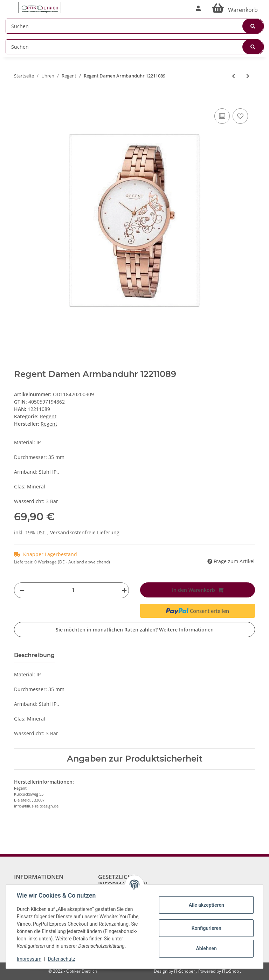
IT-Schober (185, 971)
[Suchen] (135, 26)
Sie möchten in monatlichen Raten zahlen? (135, 630)
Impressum (29, 959)
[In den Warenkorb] (20, 96)
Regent (48, 416)
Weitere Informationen (186, 630)
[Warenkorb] (235, 8)
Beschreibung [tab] (34, 655)
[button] (198, 8)
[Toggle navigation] (9, 4)
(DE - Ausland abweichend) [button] (84, 562)
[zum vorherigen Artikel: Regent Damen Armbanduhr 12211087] (233, 76)
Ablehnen (206, 948)
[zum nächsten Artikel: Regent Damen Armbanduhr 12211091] (248, 76)
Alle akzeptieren (206, 905)
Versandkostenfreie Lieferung (85, 532)
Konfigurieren (206, 928)
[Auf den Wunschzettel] (240, 116)
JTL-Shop (231, 971)
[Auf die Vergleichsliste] (222, 116)
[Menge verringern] (22, 590)
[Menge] (73, 590)
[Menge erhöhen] (123, 590)
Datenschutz (62, 959)
